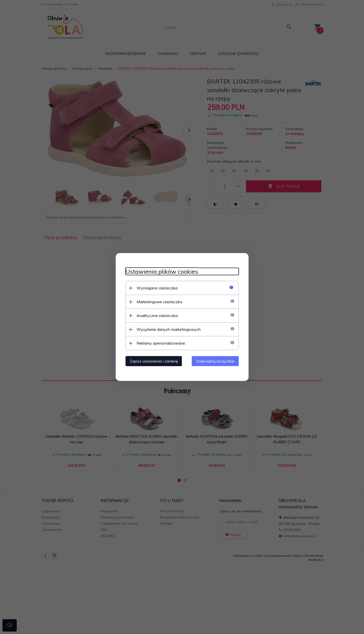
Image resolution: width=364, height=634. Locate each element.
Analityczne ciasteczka (157, 316)
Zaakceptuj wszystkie (215, 361)
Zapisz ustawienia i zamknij (154, 361)
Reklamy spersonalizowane (161, 343)
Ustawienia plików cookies (162, 272)
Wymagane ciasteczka (157, 288)
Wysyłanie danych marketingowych (169, 329)
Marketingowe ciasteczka (159, 302)
